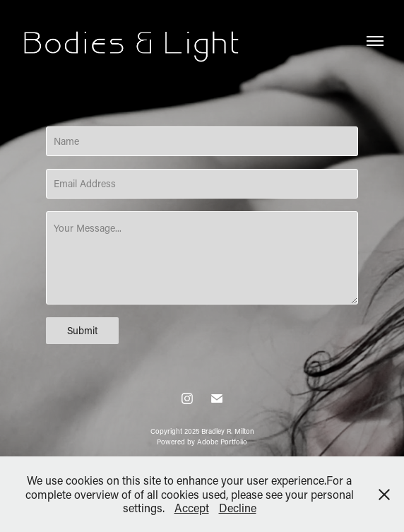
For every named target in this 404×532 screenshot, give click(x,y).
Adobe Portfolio (222, 442)
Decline (238, 508)
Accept (192, 508)
